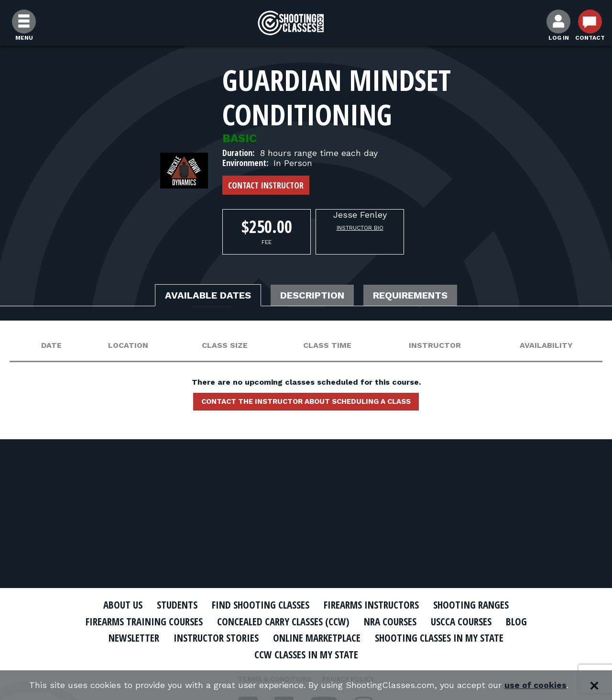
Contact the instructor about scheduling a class (306, 401)
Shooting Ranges (471, 605)
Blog (516, 622)
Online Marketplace (317, 638)
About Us (123, 605)
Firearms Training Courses (144, 622)
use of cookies (536, 685)
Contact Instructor (266, 185)
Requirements (410, 295)
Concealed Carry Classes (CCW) (283, 622)
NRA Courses (390, 622)
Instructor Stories (216, 638)
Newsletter (134, 638)
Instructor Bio (360, 228)
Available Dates (208, 295)
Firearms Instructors (371, 605)
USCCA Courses (461, 622)
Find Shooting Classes (261, 605)
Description (312, 295)
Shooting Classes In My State (439, 638)
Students (177, 605)
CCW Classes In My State (306, 655)
